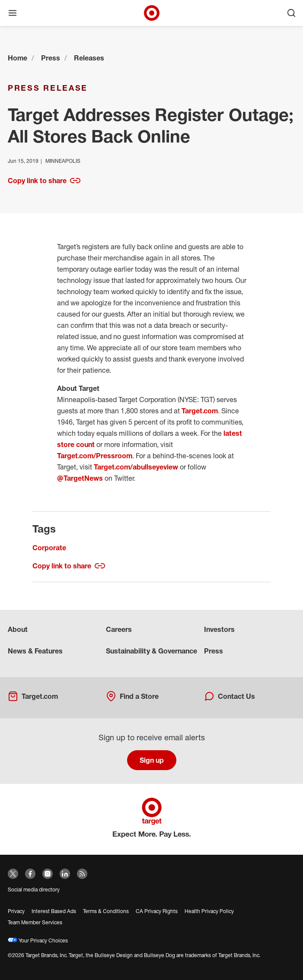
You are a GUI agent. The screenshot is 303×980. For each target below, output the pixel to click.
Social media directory (34, 890)
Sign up (152, 760)
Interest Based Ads (54, 911)
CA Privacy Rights (157, 911)
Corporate (49, 548)
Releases (89, 58)
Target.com (200, 411)
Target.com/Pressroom (95, 456)
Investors (219, 629)
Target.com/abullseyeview (136, 467)
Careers (119, 629)
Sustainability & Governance (151, 651)
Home (18, 58)
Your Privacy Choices (38, 940)
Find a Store (132, 696)
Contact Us (230, 696)
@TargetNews (80, 478)
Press (51, 58)
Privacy (16, 911)
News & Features (35, 651)
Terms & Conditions (106, 911)
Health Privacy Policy (209, 911)
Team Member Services (35, 922)
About (18, 629)
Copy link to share (44, 181)
